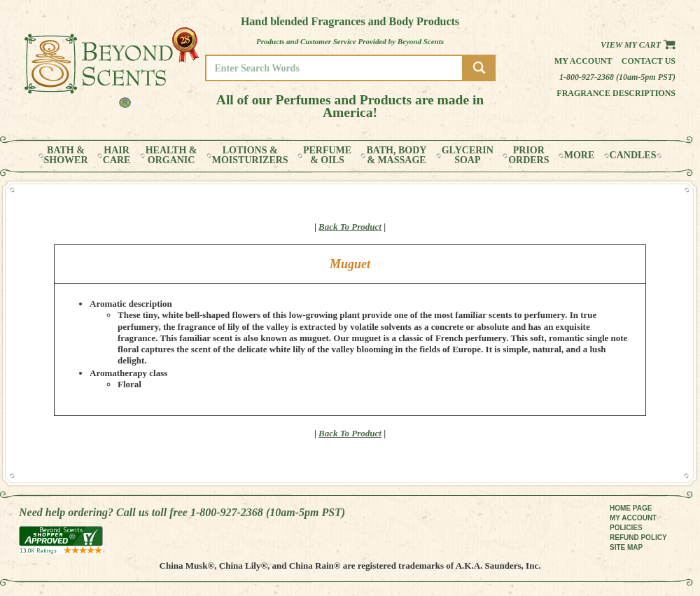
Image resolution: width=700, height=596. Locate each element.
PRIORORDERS (528, 155)
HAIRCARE (117, 155)
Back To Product (350, 227)
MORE (580, 155)
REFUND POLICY (638, 538)
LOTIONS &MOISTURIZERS (250, 155)
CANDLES (633, 155)
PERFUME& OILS (327, 155)
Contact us (649, 61)
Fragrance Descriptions (616, 93)
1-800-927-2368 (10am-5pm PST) (617, 77)
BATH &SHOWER (66, 155)
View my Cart (638, 45)
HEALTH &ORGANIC (171, 155)
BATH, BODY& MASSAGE (396, 155)
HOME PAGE (631, 508)
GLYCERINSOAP (468, 155)
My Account (583, 61)
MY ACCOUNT (633, 518)
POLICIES (626, 528)
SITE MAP (626, 547)
